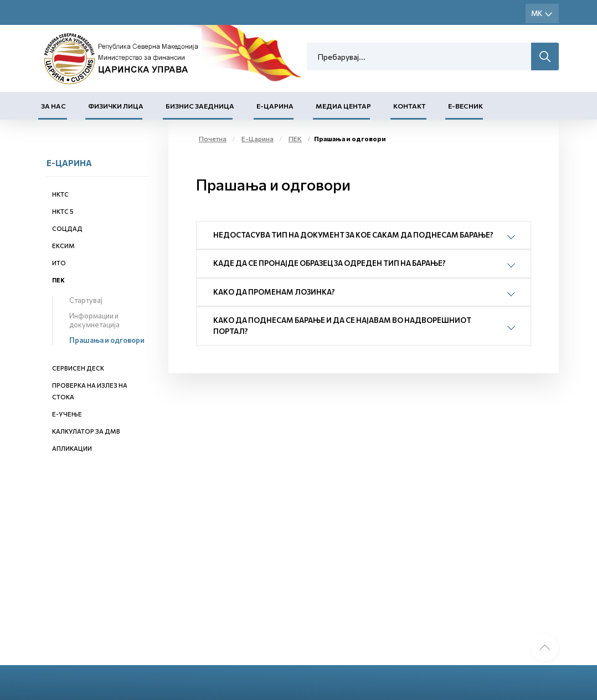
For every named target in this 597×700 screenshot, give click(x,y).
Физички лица (116, 106)
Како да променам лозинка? (274, 292)
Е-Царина (275, 106)
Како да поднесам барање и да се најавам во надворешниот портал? (342, 326)
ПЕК (58, 280)
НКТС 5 (63, 211)
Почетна (213, 138)
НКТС (60, 194)
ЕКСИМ (63, 246)
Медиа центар (343, 106)
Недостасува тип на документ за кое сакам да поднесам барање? (353, 235)
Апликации (72, 448)
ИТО (59, 263)
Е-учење (67, 414)
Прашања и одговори (107, 340)
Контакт (410, 106)
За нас (53, 106)
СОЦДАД (67, 228)
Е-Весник (465, 106)
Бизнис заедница (200, 106)
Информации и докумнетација (94, 320)
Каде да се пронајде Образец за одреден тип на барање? (330, 263)
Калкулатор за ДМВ (86, 431)
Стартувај (86, 300)
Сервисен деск (78, 368)
